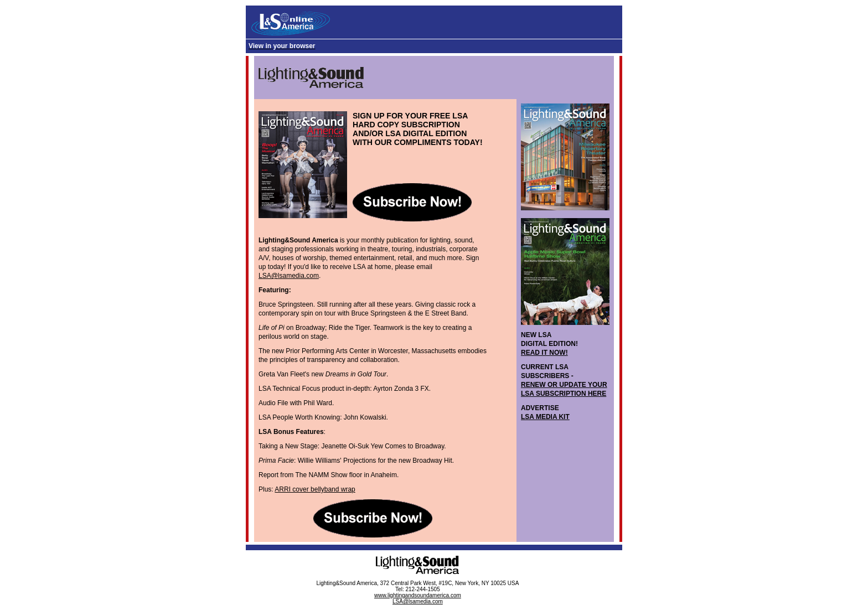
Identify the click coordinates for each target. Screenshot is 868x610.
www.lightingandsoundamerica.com (418, 595)
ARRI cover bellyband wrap (315, 489)
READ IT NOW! (544, 353)
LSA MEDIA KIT (545, 417)
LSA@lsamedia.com (289, 276)
